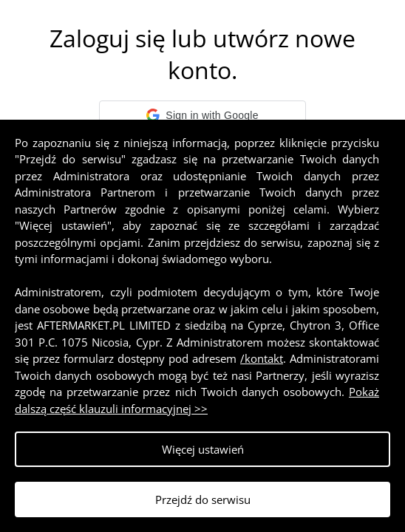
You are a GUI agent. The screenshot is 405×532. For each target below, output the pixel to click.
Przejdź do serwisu (203, 499)
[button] (202, 115)
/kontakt (262, 358)
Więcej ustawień (203, 449)
